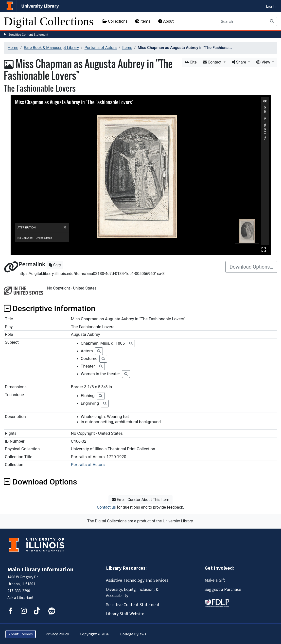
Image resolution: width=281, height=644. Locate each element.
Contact (213, 62)
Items (143, 21)
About (166, 21)
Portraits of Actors (101, 48)
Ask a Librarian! (20, 598)
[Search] (242, 21)
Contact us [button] (106, 507)
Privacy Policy (57, 634)
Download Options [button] (40, 482)
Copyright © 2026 (95, 634)
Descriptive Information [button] (50, 308)
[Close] (65, 227)
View (264, 62)
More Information (265, 108)
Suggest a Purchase (223, 589)
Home (13, 48)
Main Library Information (40, 570)
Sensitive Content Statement (28, 35)
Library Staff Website (125, 614)
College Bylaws (133, 634)
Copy (55, 265)
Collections (115, 21)
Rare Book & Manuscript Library (51, 48)
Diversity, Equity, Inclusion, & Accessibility (132, 593)
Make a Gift (215, 580)
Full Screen (264, 250)
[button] (265, 101)
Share (239, 62)
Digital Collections (49, 21)
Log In (271, 6)
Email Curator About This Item (140, 500)
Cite (191, 62)
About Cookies (21, 634)
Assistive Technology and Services (137, 580)
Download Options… (251, 267)
